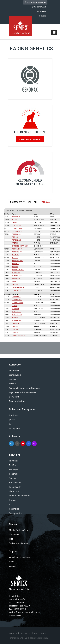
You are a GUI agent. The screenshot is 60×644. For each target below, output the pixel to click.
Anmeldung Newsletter (35, 2)
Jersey (12, 420)
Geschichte (14, 534)
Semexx (13, 478)
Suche (42, 16)
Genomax (13, 474)
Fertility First (15, 469)
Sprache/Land (39, 7)
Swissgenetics (15, 513)
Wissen (12, 566)
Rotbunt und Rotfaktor (19, 496)
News (12, 562)
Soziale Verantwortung (19, 543)
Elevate (12, 384)
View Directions (15, 616)
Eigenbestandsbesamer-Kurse (23, 392)
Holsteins (13, 415)
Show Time (14, 491)
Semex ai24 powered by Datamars (25, 388)
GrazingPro (14, 509)
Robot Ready (15, 487)
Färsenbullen (15, 483)
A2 (10, 504)
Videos (41, 11)
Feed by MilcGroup (18, 401)
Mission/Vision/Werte (19, 530)
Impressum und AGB (18, 638)
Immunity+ (14, 370)
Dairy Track (14, 397)
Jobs (11, 539)
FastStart (13, 465)
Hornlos (13, 500)
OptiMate (13, 379)
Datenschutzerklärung (39, 638)
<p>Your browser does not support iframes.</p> (30, 267)
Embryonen (14, 428)
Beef (11, 424)
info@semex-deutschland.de (27, 612)
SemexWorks (15, 375)
